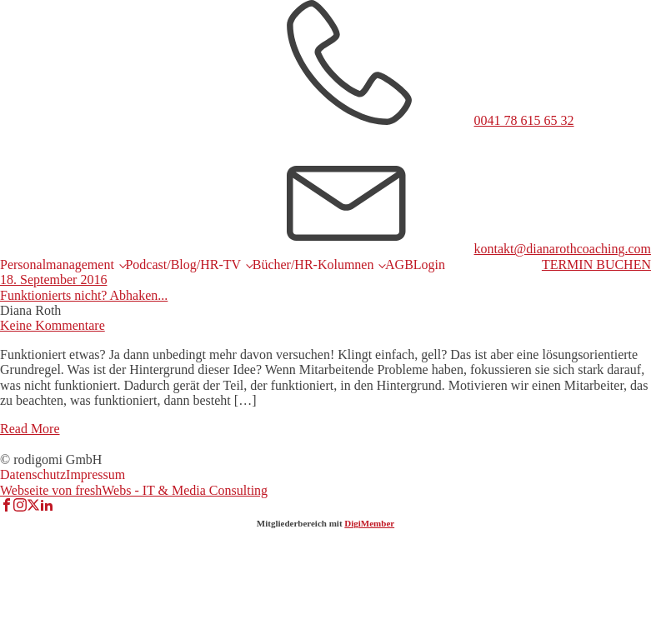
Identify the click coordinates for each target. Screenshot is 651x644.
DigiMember (369, 523)
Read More (30, 429)
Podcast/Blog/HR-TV (183, 265)
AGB (399, 265)
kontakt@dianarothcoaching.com (563, 249)
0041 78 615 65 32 (524, 120)
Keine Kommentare (53, 325)
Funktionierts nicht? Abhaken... (84, 295)
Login (429, 265)
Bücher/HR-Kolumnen (313, 265)
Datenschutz (33, 474)
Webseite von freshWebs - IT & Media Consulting (134, 490)
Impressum (95, 474)
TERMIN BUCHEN (596, 265)
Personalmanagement (57, 265)
